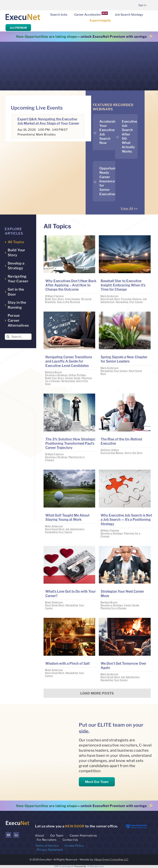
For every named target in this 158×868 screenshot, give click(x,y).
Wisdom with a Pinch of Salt (68, 663)
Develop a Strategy (56, 375)
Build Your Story (54, 299)
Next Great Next (110, 299)
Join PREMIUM (18, 28)
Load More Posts (97, 693)
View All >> (129, 209)
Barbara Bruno (54, 372)
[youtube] (8, 835)
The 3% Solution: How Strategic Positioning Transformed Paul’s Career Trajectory (70, 443)
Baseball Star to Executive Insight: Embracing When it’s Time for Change (123, 285)
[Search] (8, 337)
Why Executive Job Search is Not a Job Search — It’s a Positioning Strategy (126, 519)
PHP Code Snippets (64, 866)
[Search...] (18, 337)
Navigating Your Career (129, 302)
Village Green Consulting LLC (111, 859)
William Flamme (54, 296)
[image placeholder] (69, 237)
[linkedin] (16, 835)
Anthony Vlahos (110, 450)
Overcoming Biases (112, 453)
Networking (68, 381)
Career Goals (73, 378)
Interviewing (72, 299)
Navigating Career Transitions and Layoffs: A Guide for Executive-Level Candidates (69, 361)
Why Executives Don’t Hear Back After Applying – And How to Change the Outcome (71, 285)
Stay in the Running (68, 302)
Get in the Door (134, 453)
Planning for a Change (114, 608)
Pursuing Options (131, 299)
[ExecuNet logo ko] (17, 822)
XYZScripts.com (96, 866)
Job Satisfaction (75, 529)
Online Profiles (77, 375)
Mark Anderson (110, 296)
